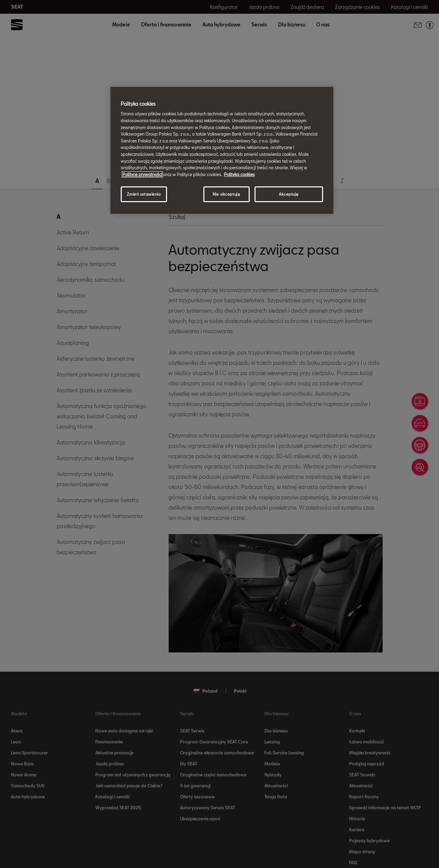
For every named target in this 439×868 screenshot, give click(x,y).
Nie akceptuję (226, 194)
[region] (222, 150)
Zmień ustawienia (144, 194)
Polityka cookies (239, 174)
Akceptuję (289, 194)
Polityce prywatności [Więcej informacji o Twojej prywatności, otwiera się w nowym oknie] (142, 174)
